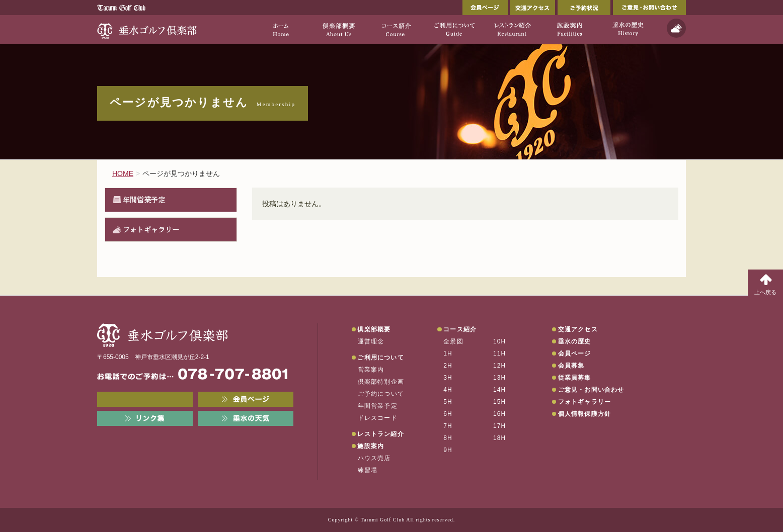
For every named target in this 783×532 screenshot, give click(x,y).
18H (500, 438)
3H (448, 378)
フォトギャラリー (151, 229)
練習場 (368, 470)
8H (448, 438)
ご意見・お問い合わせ (649, 8)
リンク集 (145, 418)
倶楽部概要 (374, 329)
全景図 (453, 341)
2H (448, 366)
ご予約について (381, 394)
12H (500, 366)
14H (500, 390)
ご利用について (380, 358)
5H (448, 402)
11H (500, 353)
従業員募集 (575, 378)
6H (448, 414)
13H (500, 378)
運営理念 (371, 341)
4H (448, 390)
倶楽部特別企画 (381, 382)
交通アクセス (532, 8)
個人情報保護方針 (585, 414)
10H (500, 341)
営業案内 (371, 370)
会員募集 (571, 366)
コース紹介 (460, 329)
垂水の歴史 (575, 341)
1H (448, 353)
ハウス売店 (374, 458)
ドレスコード (378, 418)
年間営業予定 (144, 200)
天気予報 (676, 28)
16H (500, 414)
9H (448, 450)
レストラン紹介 (380, 434)
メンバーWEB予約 (145, 399)
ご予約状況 (584, 8)
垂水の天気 (246, 418)
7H (448, 426)
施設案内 (371, 446)
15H (500, 402)
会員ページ (485, 8)
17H (500, 426)
